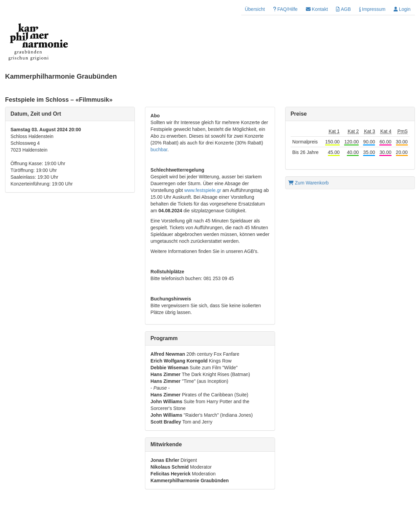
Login (402, 9)
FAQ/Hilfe (285, 9)
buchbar (159, 150)
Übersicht (255, 9)
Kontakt (317, 9)
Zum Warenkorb (309, 183)
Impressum (372, 9)
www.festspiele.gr (203, 190)
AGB (343, 9)
